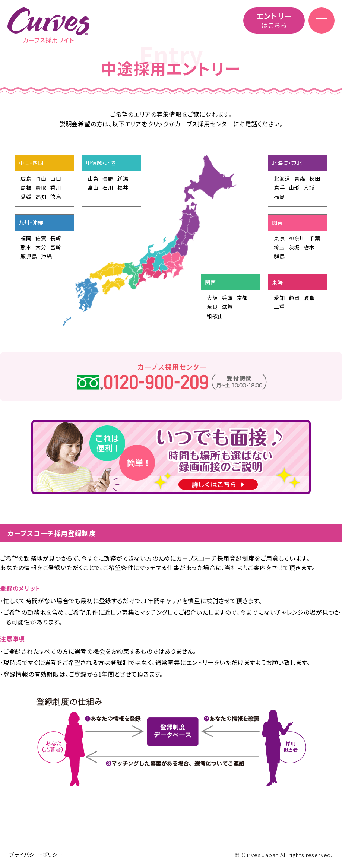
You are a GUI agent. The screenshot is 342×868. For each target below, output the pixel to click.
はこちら (274, 20)
